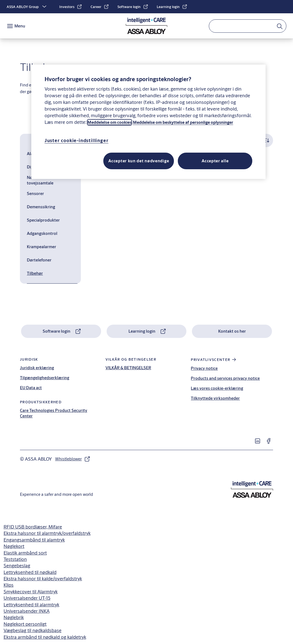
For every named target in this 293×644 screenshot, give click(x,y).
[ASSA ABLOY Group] (27, 7)
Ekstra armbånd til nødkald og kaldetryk (45, 637)
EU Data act (31, 388)
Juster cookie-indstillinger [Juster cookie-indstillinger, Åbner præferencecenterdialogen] (77, 140)
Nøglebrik (14, 617)
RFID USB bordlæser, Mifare (33, 527)
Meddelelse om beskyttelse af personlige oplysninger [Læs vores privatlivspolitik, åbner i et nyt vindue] (183, 122)
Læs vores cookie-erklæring (217, 388)
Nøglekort (14, 546)
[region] (148, 122)
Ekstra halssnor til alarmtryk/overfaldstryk (47, 533)
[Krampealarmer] (52, 247)
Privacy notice (204, 368)
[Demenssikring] (52, 207)
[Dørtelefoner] (52, 260)
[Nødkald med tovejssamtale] (52, 180)
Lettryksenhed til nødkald (30, 572)
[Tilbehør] (52, 273)
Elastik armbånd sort (25, 553)
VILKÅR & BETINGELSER (128, 368)
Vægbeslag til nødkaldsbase (33, 630)
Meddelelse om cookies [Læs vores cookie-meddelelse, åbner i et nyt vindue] (110, 122)
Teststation (15, 559)
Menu (20, 26)
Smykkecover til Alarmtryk (31, 592)
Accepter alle (215, 161)
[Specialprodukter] (52, 220)
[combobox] (248, 26)
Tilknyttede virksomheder (215, 398)
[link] (71, 7)
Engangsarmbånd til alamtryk (34, 540)
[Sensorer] (52, 194)
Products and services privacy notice (225, 378)
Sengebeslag (17, 565)
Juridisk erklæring (37, 368)
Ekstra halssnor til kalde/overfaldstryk (43, 578)
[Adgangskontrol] (52, 234)
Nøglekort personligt (25, 624)
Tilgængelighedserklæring (45, 378)
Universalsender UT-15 (27, 598)
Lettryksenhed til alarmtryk (31, 605)
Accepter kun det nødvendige (139, 161)
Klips (9, 585)
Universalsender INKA (27, 611)
